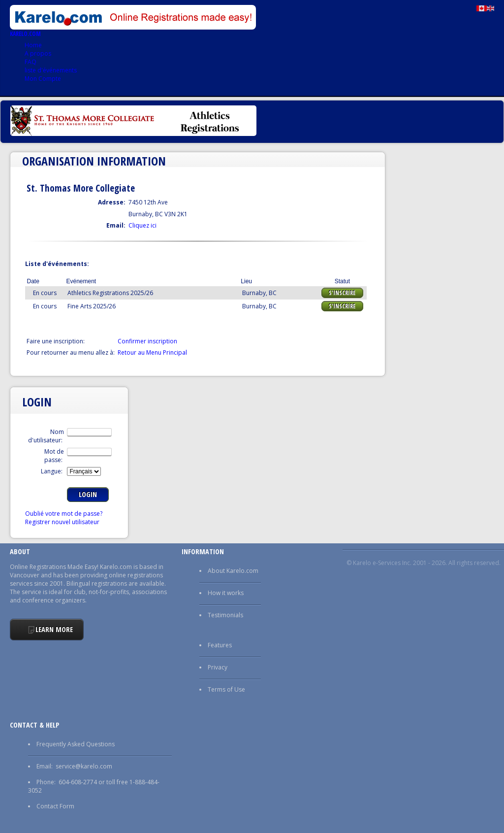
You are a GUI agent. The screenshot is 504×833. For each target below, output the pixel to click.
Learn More (54, 629)
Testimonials (225, 615)
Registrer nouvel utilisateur (62, 522)
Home (33, 45)
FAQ (31, 62)
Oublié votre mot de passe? (64, 514)
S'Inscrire (342, 293)
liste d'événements (51, 70)
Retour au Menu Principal (152, 352)
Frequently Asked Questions (76, 744)
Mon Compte (43, 79)
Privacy (218, 667)
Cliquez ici (142, 225)
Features (220, 645)
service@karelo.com (84, 766)
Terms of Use (226, 689)
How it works (226, 593)
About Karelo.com (233, 571)
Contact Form (55, 806)
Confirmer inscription (147, 341)
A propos (38, 53)
